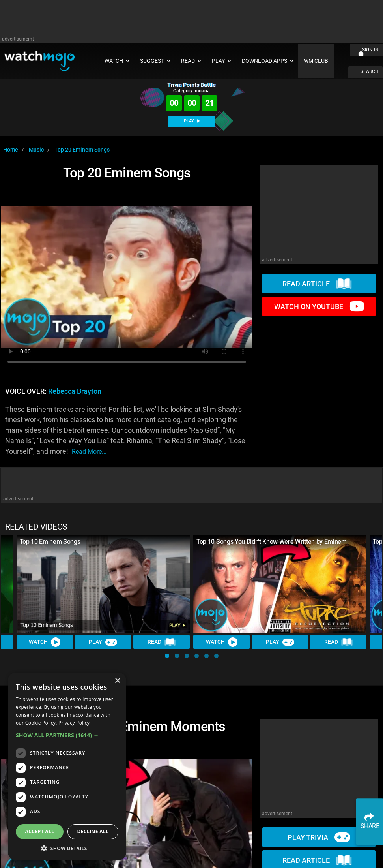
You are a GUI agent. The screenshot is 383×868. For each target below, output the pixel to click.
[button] (167, 656)
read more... (89, 452)
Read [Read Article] (162, 642)
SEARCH (370, 71)
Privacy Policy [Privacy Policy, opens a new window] (74, 723)
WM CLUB (316, 61)
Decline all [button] (93, 831)
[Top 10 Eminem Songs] (103, 584)
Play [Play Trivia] (103, 642)
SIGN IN (370, 50)
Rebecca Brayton (75, 391)
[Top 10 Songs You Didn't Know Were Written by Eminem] (280, 584)
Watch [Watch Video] (45, 642)
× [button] (117, 681)
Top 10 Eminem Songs (50, 542)
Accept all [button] (40, 831)
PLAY (192, 121)
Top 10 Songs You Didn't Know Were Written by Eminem (272, 542)
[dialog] (67, 766)
